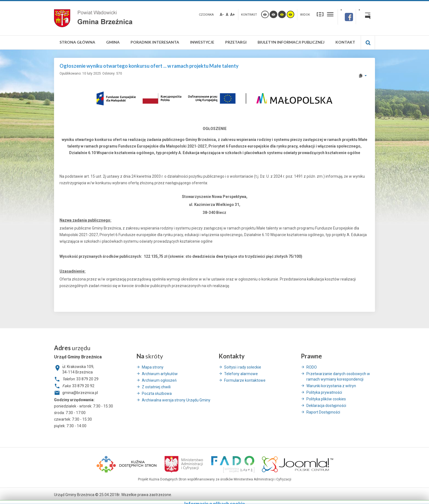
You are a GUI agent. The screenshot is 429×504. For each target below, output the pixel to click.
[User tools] (362, 76)
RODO (312, 367)
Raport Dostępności (323, 412)
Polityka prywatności (324, 392)
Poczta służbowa (157, 393)
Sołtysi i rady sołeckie (243, 367)
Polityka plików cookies (326, 399)
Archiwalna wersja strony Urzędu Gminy (176, 400)
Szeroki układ (330, 14)
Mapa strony (153, 367)
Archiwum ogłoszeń (159, 380)
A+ (232, 15)
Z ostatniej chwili (156, 387)
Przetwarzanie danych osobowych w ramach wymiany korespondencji (338, 376)
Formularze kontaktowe (245, 380)
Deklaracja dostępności (326, 406)
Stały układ (320, 14)
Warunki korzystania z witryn (331, 386)
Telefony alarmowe (241, 374)
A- (222, 15)
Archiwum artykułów (160, 374)
